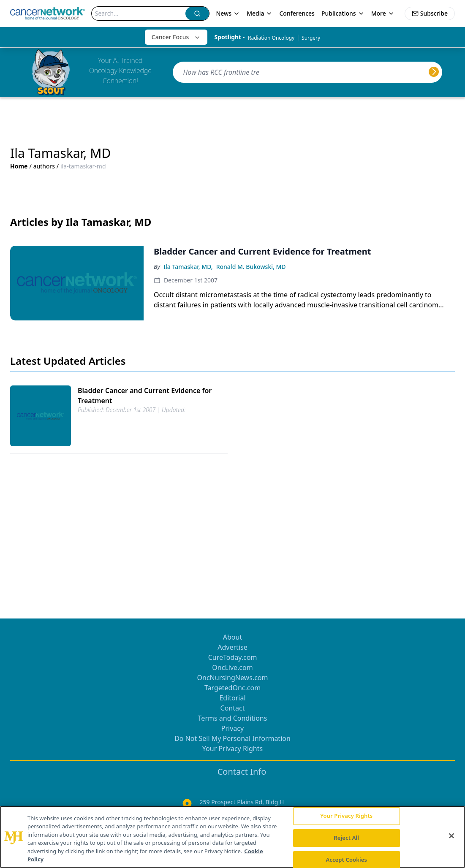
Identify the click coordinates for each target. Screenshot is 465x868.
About (232, 637)
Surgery (311, 38)
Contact (233, 708)
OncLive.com (232, 667)
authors (44, 166)
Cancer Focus (176, 37)
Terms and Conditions (233, 718)
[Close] (451, 836)
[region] (232, 837)
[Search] (139, 14)
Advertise (232, 647)
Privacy (232, 728)
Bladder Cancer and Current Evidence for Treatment (145, 396)
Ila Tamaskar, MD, (188, 267)
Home (19, 166)
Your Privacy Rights (232, 749)
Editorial (232, 698)
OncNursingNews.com (233, 678)
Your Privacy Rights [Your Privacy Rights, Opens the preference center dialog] (346, 816)
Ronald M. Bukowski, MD (251, 267)
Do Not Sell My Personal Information (232, 738)
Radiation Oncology (271, 38)
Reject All (346, 838)
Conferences (297, 13)
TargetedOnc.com (232, 688)
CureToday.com (233, 657)
